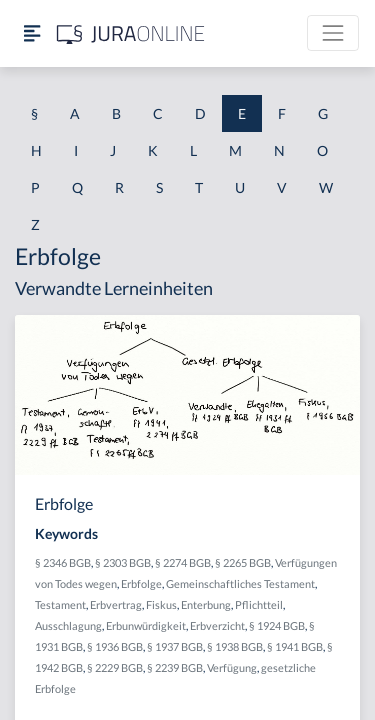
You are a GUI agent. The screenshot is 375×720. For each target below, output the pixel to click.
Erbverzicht (217, 625)
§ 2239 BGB (175, 667)
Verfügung (232, 667)
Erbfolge (141, 583)
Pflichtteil (259, 604)
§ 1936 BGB (115, 646)
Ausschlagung (68, 625)
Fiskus (161, 604)
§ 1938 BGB (235, 646)
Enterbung (206, 604)
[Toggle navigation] (333, 33)
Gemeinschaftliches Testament (240, 583)
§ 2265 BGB (243, 562)
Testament (60, 604)
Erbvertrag (116, 604)
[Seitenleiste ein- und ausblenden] (32, 33)
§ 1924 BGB (277, 625)
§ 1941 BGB (295, 646)
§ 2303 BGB (123, 562)
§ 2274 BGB (183, 562)
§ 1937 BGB (175, 646)
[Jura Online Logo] (131, 33)
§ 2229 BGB (115, 667)
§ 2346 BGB (63, 562)
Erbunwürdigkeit (146, 625)
